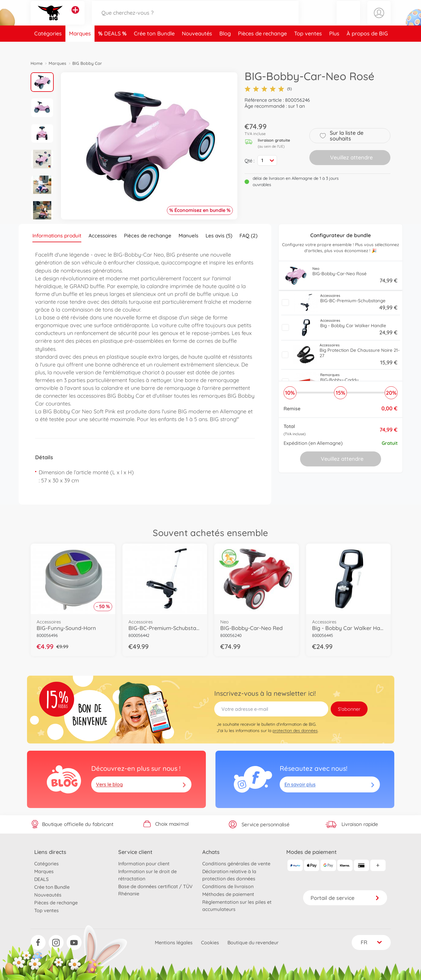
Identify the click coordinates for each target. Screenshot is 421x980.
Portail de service (345, 898)
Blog (225, 46)
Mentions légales (174, 942)
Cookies (210, 942)
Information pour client (144, 864)
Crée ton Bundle (154, 46)
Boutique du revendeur (253, 942)
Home (37, 63)
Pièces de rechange (262, 46)
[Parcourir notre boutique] (195, 19)
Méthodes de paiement (228, 894)
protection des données (295, 731)
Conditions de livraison (228, 886)
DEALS (113, 46)
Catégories (48, 46)
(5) (268, 89)
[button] (348, 19)
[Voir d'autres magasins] (75, 16)
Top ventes (308, 46)
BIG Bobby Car (87, 63)
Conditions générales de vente (236, 864)
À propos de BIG (367, 46)
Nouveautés (197, 46)
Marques (80, 46)
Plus (334, 46)
